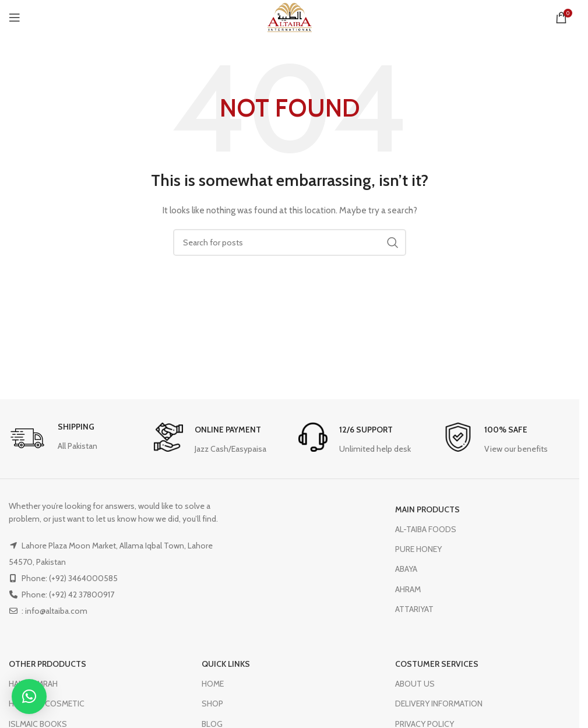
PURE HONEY (418, 549)
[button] (29, 697)
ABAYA (406, 569)
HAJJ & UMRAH (33, 684)
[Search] (290, 242)
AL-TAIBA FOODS (426, 529)
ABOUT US (415, 684)
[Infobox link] (53, 439)
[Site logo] (290, 16)
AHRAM (408, 589)
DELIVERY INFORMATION (439, 704)
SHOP (212, 704)
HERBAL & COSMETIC (47, 704)
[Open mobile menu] (15, 17)
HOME (213, 684)
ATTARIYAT (414, 609)
